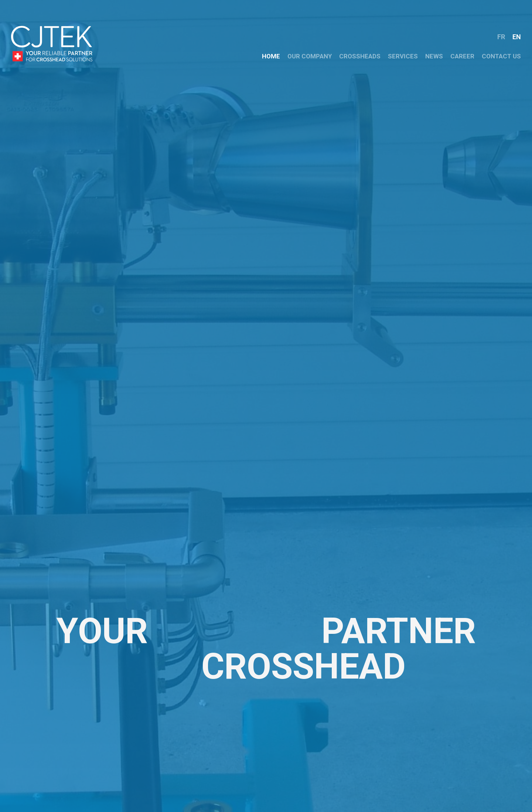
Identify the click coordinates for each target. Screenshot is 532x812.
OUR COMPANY (310, 56)
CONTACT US (501, 56)
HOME (271, 56)
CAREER (462, 56)
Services (403, 56)
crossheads (360, 56)
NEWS (434, 56)
